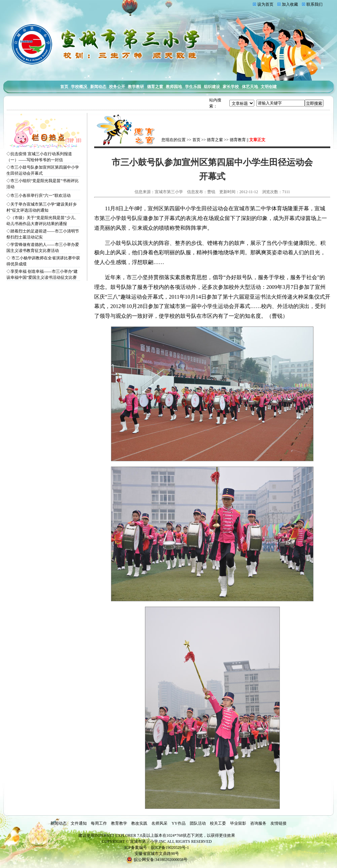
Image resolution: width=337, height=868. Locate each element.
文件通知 (79, 823)
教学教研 (136, 87)
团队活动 (198, 823)
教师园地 (174, 87)
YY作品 (178, 823)
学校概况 (79, 87)
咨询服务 (258, 823)
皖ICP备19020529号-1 (170, 848)
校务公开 (117, 87)
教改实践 (139, 823)
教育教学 (119, 823)
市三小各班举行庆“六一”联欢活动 (41, 196)
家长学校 (231, 87)
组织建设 (212, 87)
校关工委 (218, 823)
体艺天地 (250, 87)
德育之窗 (155, 87)
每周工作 (99, 823)
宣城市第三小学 (144, 841)
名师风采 (159, 823)
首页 (64, 87)
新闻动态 (98, 87)
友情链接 (278, 823)
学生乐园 (193, 87)
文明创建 (269, 87)
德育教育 (238, 140)
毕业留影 (238, 823)
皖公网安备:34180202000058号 (157, 860)
